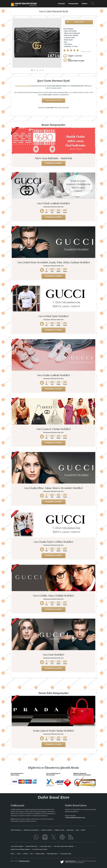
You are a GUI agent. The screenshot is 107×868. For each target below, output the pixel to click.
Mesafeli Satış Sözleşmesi (31, 830)
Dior (32, 854)
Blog (77, 830)
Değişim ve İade (59, 830)
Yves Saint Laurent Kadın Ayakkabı (64, 846)
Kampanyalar (73, 4)
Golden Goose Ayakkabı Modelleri (20, 849)
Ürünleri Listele (53, 163)
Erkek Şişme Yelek (66, 854)
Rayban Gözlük (40, 854)
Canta (19, 854)
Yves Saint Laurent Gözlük (40, 849)
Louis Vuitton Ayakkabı (17, 846)
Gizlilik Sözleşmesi (16, 830)
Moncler (26, 854)
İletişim (85, 4)
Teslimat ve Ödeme (47, 830)
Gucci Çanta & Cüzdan (23, 86)
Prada (12, 854)
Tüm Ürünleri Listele (54, 100)
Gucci (70, 92)
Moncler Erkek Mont (32, 846)
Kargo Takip (70, 830)
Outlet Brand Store (70, 861)
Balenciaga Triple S (53, 854)
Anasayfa (61, 4)
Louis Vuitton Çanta (45, 846)
